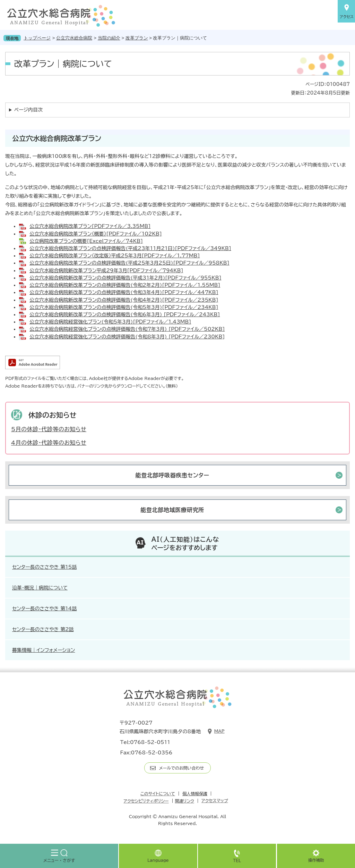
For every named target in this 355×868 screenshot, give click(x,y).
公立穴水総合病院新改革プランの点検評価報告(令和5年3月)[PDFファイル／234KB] (124, 307)
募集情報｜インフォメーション (44, 650)
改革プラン (137, 38)
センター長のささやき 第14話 (44, 609)
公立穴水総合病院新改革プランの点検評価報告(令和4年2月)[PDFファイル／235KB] (124, 300)
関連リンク (185, 801)
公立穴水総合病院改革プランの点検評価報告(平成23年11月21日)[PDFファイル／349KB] (130, 248)
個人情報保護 (195, 794)
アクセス (346, 11)
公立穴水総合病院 (74, 38)
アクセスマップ (215, 800)
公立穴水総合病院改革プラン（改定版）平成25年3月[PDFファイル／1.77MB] (115, 256)
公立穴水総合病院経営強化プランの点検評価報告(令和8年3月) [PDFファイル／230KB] (127, 337)
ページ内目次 (28, 110)
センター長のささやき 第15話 (44, 567)
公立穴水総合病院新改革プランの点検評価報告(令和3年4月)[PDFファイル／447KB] (124, 292)
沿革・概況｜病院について (40, 588)
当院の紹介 (109, 38)
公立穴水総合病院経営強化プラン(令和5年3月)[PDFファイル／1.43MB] (110, 322)
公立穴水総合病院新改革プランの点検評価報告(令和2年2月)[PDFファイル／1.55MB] (125, 285)
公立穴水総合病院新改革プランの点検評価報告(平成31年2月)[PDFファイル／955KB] (125, 278)
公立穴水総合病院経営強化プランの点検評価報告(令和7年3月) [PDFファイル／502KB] (127, 329)
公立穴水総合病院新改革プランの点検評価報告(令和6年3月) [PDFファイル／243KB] (125, 315)
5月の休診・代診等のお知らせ (49, 429)
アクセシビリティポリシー (146, 801)
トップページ (37, 38)
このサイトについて (158, 794)
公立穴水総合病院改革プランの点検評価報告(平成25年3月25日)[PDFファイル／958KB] (129, 263)
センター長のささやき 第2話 (43, 629)
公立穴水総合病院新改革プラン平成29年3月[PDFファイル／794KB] (106, 271)
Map (219, 731)
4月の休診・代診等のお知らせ (49, 443)
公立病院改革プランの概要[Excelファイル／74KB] (86, 241)
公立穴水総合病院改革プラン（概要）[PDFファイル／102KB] (96, 234)
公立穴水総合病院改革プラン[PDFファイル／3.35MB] (90, 226)
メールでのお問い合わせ (181, 768)
